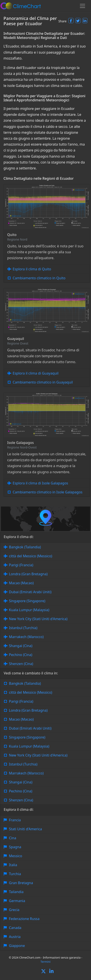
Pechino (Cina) (21, 655)
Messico (15, 856)
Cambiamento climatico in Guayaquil (43, 382)
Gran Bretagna (21, 883)
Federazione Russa (24, 919)
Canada (15, 928)
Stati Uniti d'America (25, 829)
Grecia (14, 910)
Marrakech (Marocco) (26, 637)
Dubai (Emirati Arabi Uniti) (30, 592)
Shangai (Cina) (21, 646)
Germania (17, 901)
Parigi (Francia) (21, 565)
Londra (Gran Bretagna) (28, 574)
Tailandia (16, 892)
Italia (13, 865)
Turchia (15, 874)
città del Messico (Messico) (31, 556)
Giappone (17, 946)
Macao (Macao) (21, 583)
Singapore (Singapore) (27, 601)
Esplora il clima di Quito (32, 269)
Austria (15, 937)
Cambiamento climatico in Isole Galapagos (48, 492)
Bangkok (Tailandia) (25, 547)
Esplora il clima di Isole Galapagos (40, 483)
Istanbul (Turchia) (23, 628)
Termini (46, 962)
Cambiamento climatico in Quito (39, 278)
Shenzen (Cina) (21, 664)
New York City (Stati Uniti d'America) (38, 619)
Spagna (15, 847)
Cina (13, 838)
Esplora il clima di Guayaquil (36, 373)
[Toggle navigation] (82, 6)
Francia (15, 820)
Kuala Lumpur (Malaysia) (29, 610)
